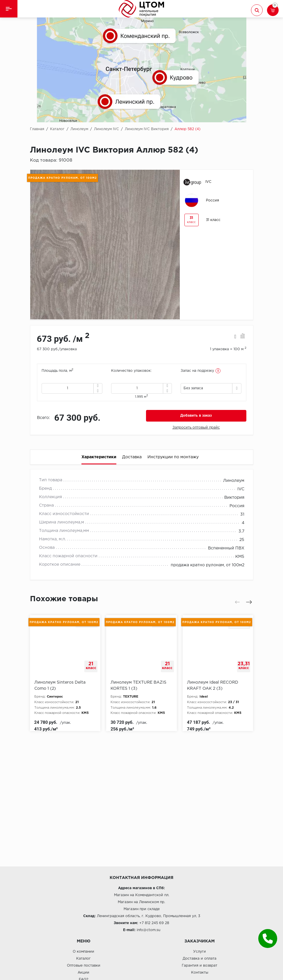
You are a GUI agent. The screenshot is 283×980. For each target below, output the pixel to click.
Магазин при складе (142, 909)
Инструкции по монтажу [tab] (173, 457)
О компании (83, 952)
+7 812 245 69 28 (154, 923)
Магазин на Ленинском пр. (141, 902)
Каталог (83, 959)
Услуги (200, 952)
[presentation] (38, 245)
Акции (83, 973)
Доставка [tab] (132, 457)
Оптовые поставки (84, 966)
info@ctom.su (148, 930)
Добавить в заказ (196, 416)
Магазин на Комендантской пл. (142, 895)
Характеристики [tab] (99, 457)
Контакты (200, 973)
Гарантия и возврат (200, 966)
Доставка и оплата (200, 959)
